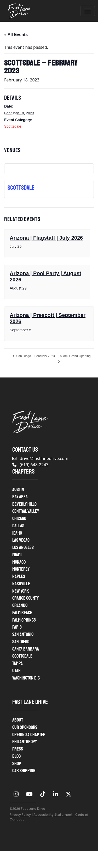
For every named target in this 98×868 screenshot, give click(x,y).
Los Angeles (23, 547)
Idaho (17, 533)
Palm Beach (22, 613)
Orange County (25, 598)
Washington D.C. (26, 678)
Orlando (20, 605)
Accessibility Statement (53, 815)
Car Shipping (24, 771)
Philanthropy (25, 742)
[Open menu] (88, 11)
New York (21, 591)
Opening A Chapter (29, 735)
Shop (17, 764)
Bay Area (20, 497)
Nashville (21, 584)
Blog (16, 756)
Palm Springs (24, 620)
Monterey (21, 569)
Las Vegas (21, 540)
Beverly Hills (24, 504)
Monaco (19, 562)
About (18, 720)
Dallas (18, 526)
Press (18, 749)
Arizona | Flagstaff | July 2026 (46, 238)
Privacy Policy (20, 815)
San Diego (21, 642)
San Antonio (23, 634)
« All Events (16, 35)
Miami (17, 555)
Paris (17, 627)
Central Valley (26, 511)
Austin (18, 489)
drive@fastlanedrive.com (40, 458)
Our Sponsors (25, 727)
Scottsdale (13, 126)
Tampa (18, 663)
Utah (16, 671)
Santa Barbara (26, 649)
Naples (19, 576)
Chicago (19, 518)
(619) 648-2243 (30, 465)
